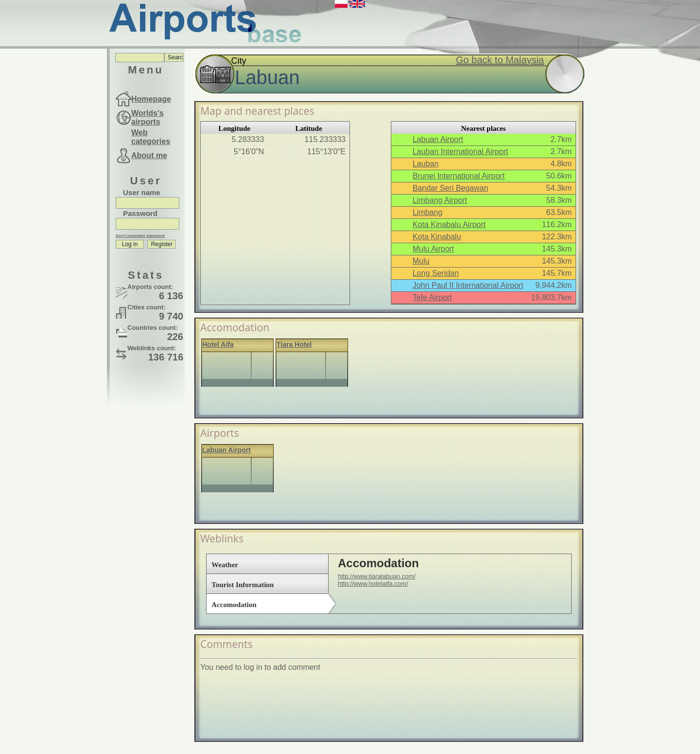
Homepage (151, 99)
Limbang (428, 212)
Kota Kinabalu (437, 237)
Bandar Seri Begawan (451, 188)
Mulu (421, 261)
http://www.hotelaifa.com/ (373, 583)
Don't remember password (140, 236)
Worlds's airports (148, 117)
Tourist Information (243, 585)
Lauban (426, 164)
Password (140, 213)
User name (142, 192)
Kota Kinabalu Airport (449, 224)
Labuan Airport (438, 139)
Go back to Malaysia (500, 60)
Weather (225, 565)
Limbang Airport (440, 200)
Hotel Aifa (218, 344)
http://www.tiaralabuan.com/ (377, 576)
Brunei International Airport (459, 176)
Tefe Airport (432, 297)
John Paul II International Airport (468, 285)
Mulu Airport (433, 249)
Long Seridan (436, 273)
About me (149, 155)
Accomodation (234, 605)
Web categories (151, 137)
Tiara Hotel (294, 344)
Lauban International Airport (461, 152)
